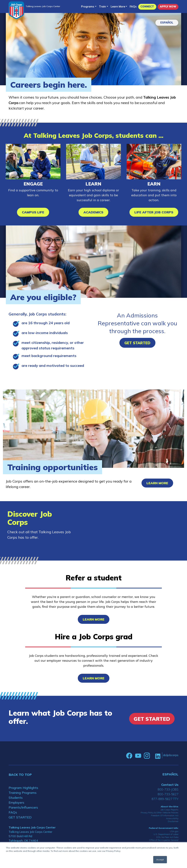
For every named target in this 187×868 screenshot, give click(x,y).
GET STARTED (20, 817)
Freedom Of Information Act (165, 815)
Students (16, 798)
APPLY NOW (168, 7)
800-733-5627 (168, 794)
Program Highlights (23, 788)
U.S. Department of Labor (166, 834)
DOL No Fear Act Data (167, 837)
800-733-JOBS (168, 789)
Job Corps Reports (169, 810)
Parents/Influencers (23, 807)
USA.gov (174, 831)
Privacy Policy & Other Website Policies (160, 813)
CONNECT (147, 7)
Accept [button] (160, 860)
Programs (88, 7)
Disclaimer (173, 821)
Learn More (118, 7)
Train (102, 7)
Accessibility (172, 818)
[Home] (16, 10)
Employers (16, 802)
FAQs (133, 7)
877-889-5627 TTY (165, 799)
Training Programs (23, 793)
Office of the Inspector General (164, 840)
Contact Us (170, 785)
